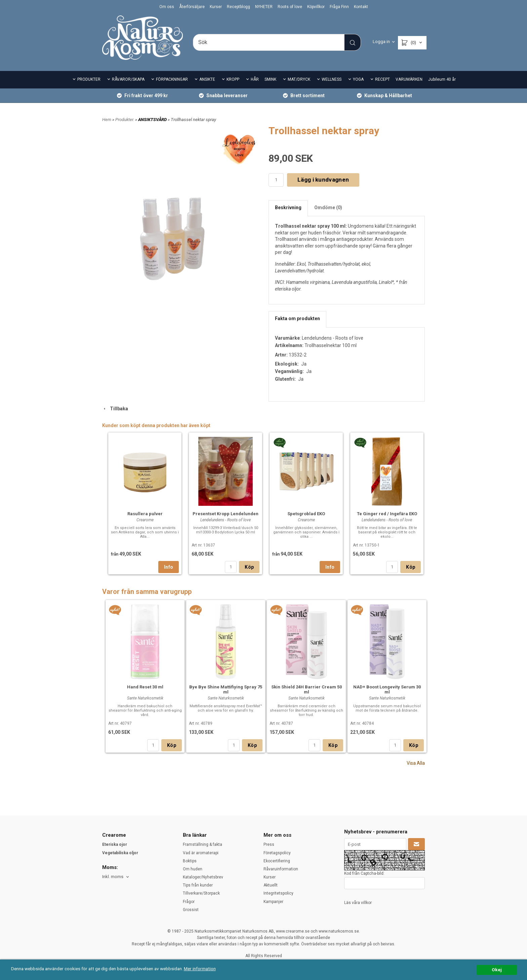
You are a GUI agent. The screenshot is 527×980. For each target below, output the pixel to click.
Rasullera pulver (145, 514)
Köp (249, 567)
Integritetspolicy (278, 893)
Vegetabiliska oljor (120, 853)
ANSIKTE (207, 79)
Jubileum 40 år (442, 79)
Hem (107, 120)
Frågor (189, 902)
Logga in (381, 42)
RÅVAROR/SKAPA (128, 79)
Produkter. (125, 120)
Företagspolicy (277, 853)
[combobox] (116, 877)
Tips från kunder (198, 885)
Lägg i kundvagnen (323, 180)
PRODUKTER (89, 79)
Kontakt (361, 7)
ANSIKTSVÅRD (153, 120)
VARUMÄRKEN (409, 79)
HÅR (255, 79)
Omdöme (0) (328, 208)
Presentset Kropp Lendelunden (226, 514)
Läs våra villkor (358, 903)
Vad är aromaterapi (201, 853)
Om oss (167, 7)
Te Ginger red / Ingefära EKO (387, 514)
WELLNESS (332, 79)
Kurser (216, 7)
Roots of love (290, 7)
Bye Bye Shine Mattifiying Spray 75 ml (226, 689)
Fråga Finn (339, 7)
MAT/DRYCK (299, 79)
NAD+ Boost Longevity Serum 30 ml (387, 689)
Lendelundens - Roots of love (333, 338)
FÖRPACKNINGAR (172, 79)
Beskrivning (288, 208)
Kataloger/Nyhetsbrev (203, 877)
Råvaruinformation (281, 869)
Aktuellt (271, 885)
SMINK (270, 79)
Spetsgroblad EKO (306, 514)
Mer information (200, 969)
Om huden (193, 869)
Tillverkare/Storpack (201, 893)
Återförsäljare (192, 7)
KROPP (233, 79)
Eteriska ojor (115, 844)
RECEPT (382, 79)
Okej (497, 970)
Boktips (190, 861)
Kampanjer (273, 902)
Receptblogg (238, 7)
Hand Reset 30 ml (145, 687)
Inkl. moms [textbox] (113, 877)
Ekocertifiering (277, 861)
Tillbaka (115, 409)
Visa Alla (416, 763)
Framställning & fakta (202, 844)
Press (269, 844)
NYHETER (264, 7)
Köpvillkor (316, 7)
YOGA (358, 79)
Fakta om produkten (297, 318)
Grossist (191, 910)
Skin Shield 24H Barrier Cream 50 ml (307, 689)
